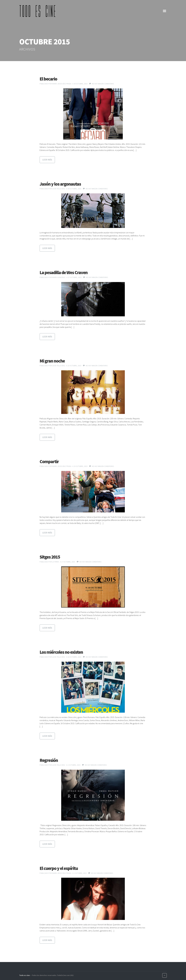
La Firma (56, 562)
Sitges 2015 (50, 557)
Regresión (49, 760)
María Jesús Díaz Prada (62, 84)
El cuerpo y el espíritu (59, 868)
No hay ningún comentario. (103, 84)
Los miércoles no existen (61, 652)
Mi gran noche (52, 361)
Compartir (49, 462)
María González (59, 277)
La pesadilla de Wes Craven (64, 273)
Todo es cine (24, 975)
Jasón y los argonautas (60, 184)
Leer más (47, 160)
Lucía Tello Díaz (59, 189)
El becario (48, 79)
